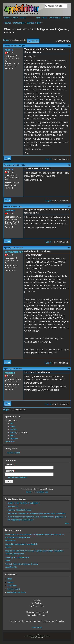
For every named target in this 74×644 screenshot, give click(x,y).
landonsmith (10, 540)
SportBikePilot (11, 567)
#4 (69, 248)
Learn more (10, 441)
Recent (23, 18)
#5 (69, 369)
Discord (13, 429)
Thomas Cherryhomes (15, 554)
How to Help (37, 627)
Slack (12, 435)
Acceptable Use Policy (16, 592)
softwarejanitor (14, 252)
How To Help (42, 18)
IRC (12, 423)
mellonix (10, 210)
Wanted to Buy (34, 23)
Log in (6, 40)
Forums (15, 18)
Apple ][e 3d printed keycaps (20, 510)
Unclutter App (42, 492)
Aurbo (8, 560)
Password (10, 471)
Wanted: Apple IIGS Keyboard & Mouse (22, 564)
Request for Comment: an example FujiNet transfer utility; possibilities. (37, 513)
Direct (29, 492)
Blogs (9, 579)
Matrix (13, 426)
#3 (69, 206)
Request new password (17, 477)
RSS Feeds (12, 586)
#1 (69, 46)
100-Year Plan (55, 18)
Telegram (14, 438)
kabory (9, 50)
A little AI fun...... (14, 506)
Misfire (13, 432)
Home (7, 18)
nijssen (8, 547)
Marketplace (19, 23)
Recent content (13, 453)
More (67, 523)
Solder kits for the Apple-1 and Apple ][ (24, 503)
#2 (69, 165)
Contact (67, 18)
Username (10, 464)
